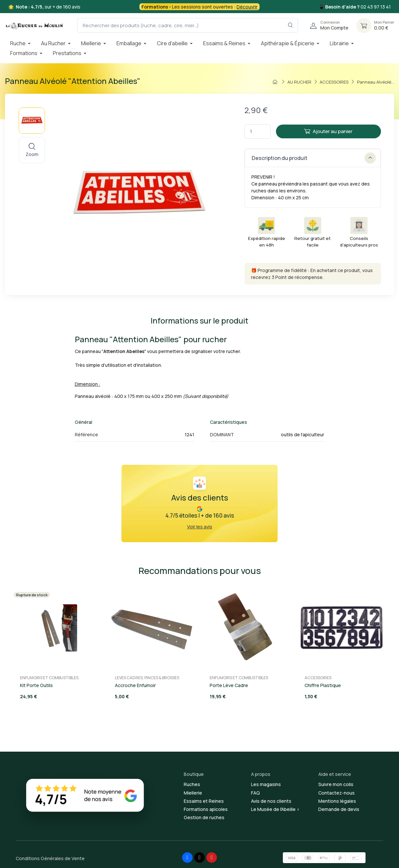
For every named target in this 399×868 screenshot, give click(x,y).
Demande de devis (339, 809)
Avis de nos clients (271, 801)
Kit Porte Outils (36, 685)
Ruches (192, 784)
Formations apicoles (206, 809)
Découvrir (247, 7)
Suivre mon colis (336, 784)
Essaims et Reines (204, 801)
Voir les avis (200, 527)
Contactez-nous (336, 793)
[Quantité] (258, 132)
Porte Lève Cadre (229, 685)
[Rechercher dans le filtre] (291, 25)
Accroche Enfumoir (135, 685)
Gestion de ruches (204, 817)
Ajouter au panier (328, 131)
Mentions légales (337, 801)
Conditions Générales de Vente (50, 858)
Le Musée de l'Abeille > (275, 809)
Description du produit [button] (314, 158)
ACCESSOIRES (318, 678)
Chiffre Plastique (323, 685)
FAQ (255, 793)
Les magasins (266, 784)
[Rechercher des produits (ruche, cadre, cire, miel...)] (188, 25)
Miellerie (193, 793)
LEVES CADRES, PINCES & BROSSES (147, 678)
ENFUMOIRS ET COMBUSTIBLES (49, 678)
